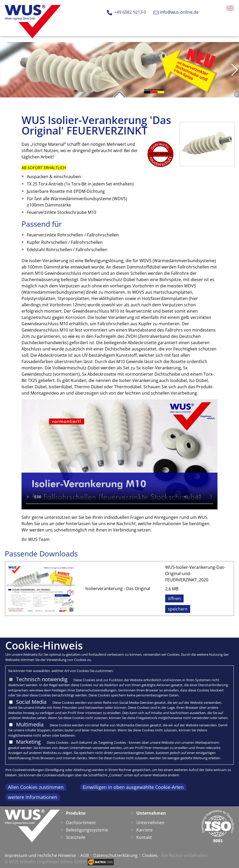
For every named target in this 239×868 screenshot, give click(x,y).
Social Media (31, 702)
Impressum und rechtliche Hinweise (40, 855)
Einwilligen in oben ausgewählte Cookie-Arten (133, 787)
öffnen (174, 598)
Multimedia (30, 724)
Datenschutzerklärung (115, 855)
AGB (85, 855)
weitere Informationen (33, 797)
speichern (178, 609)
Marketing (28, 742)
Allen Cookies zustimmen (36, 787)
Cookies (150, 855)
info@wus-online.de (179, 12)
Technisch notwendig (42, 679)
